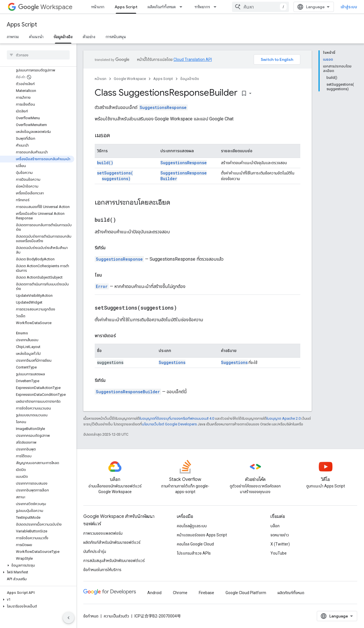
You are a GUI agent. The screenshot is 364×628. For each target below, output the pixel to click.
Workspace (45, 7)
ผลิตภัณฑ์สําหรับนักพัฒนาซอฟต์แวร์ (112, 542)
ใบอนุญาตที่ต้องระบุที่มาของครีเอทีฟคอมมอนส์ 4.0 (177, 418)
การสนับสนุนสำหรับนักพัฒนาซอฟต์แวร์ (114, 561)
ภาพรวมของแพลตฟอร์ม (103, 533)
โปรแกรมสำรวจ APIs (194, 553)
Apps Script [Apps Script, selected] (126, 7)
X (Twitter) (280, 544)
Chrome (180, 593)
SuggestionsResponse (163, 107)
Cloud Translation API (193, 59)
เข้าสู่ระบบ (349, 7)
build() (105, 163)
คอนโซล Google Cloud (195, 544)
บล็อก (275, 526)
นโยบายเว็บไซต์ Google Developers (169, 424)
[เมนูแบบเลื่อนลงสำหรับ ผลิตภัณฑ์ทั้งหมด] (183, 7)
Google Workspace (130, 79)
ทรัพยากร (202, 7)
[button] (37, 565)
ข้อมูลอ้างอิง (190, 79)
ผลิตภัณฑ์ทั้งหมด (162, 7)
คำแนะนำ (36, 37)
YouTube (279, 553)
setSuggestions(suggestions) (115, 176)
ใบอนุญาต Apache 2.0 (284, 418)
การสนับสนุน (116, 37)
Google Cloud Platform (246, 593)
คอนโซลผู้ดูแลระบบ (192, 526)
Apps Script (22, 25)
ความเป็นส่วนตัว (116, 616)
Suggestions (172, 362)
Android (154, 593)
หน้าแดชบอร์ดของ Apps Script (202, 535)
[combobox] (260, 7)
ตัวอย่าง (89, 37)
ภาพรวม (13, 37)
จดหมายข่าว (280, 535)
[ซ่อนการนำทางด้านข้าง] (69, 618)
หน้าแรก (98, 7)
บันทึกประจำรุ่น (95, 551)
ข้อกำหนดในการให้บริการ (102, 570)
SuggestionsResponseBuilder (128, 392)
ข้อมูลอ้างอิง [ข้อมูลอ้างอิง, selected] (63, 37)
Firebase (206, 593)
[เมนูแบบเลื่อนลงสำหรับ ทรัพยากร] (217, 7)
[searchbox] (38, 55)
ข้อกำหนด (91, 616)
